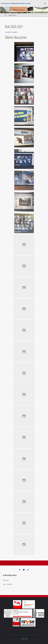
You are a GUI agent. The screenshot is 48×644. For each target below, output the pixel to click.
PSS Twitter (23, 635)
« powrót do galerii (11, 32)
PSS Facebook (13, 635)
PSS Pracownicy (35, 635)
